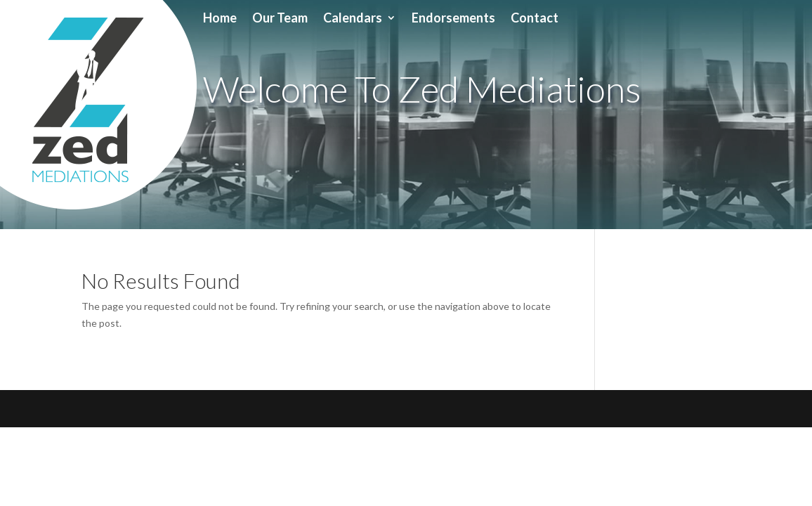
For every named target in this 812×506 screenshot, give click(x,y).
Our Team (280, 19)
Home (220, 19)
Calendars (353, 19)
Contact (535, 19)
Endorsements (453, 19)
